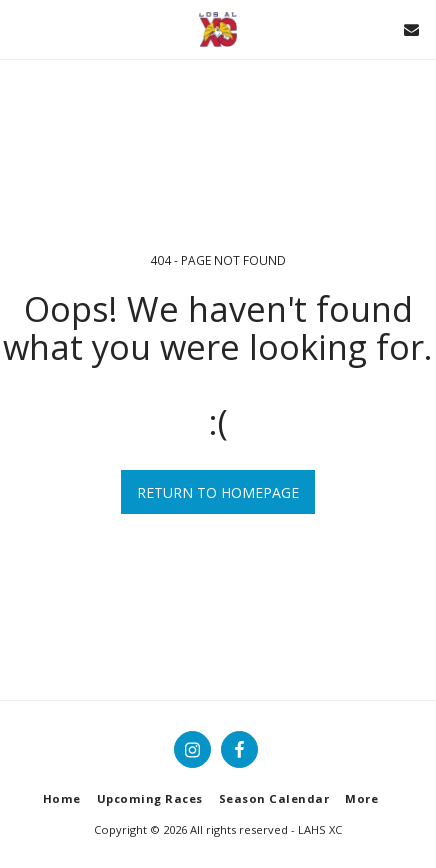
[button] (22, 28)
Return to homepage (218, 492)
